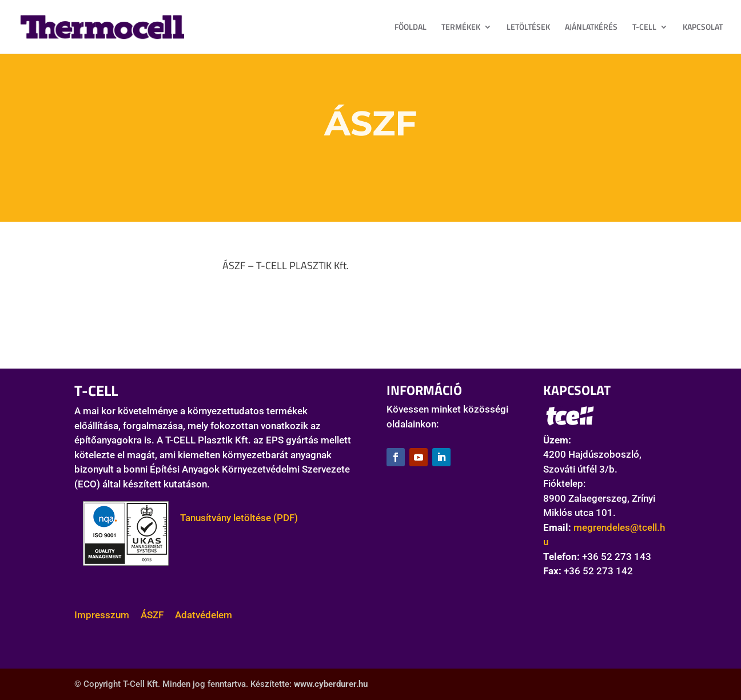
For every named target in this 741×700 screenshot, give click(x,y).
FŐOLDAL (411, 28)
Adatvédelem (204, 615)
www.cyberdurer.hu (331, 684)
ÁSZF (152, 615)
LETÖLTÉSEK (528, 28)
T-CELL (644, 28)
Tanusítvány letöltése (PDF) (233, 518)
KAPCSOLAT (703, 28)
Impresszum (102, 615)
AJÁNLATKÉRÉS (591, 28)
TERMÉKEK (461, 28)
